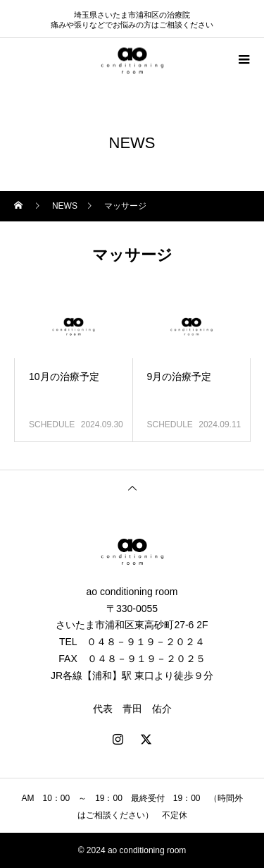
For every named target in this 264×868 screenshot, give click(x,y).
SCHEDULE (52, 424)
